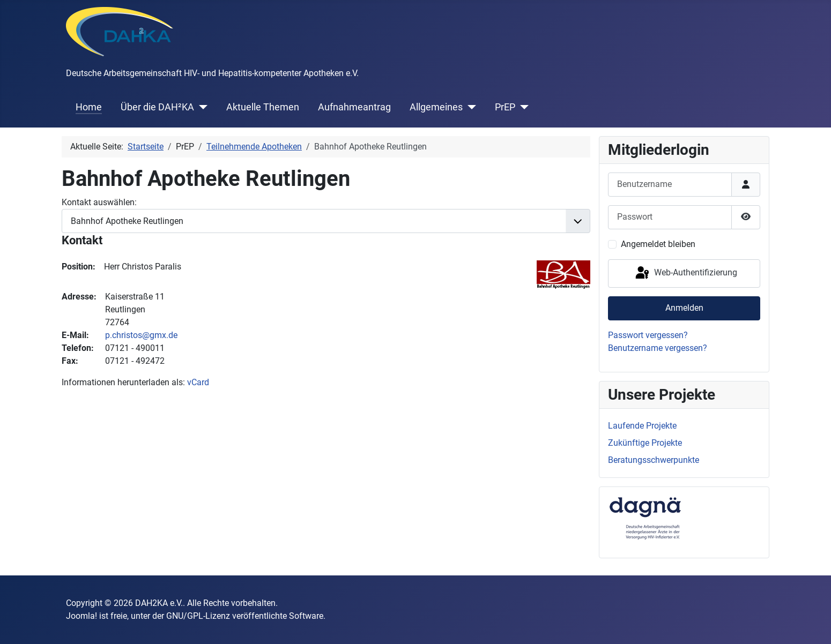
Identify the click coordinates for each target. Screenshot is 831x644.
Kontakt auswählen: (99, 202)
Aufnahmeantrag (354, 107)
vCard (198, 382)
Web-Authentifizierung (685, 273)
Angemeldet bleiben (658, 244)
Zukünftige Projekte (645, 443)
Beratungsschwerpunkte (654, 460)
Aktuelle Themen (263, 107)
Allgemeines (436, 107)
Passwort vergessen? (648, 335)
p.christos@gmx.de (141, 335)
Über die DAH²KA (157, 107)
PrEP (505, 107)
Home (89, 107)
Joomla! (81, 616)
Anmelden (684, 308)
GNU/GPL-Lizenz (198, 616)
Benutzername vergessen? (658, 348)
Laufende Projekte (642, 426)
